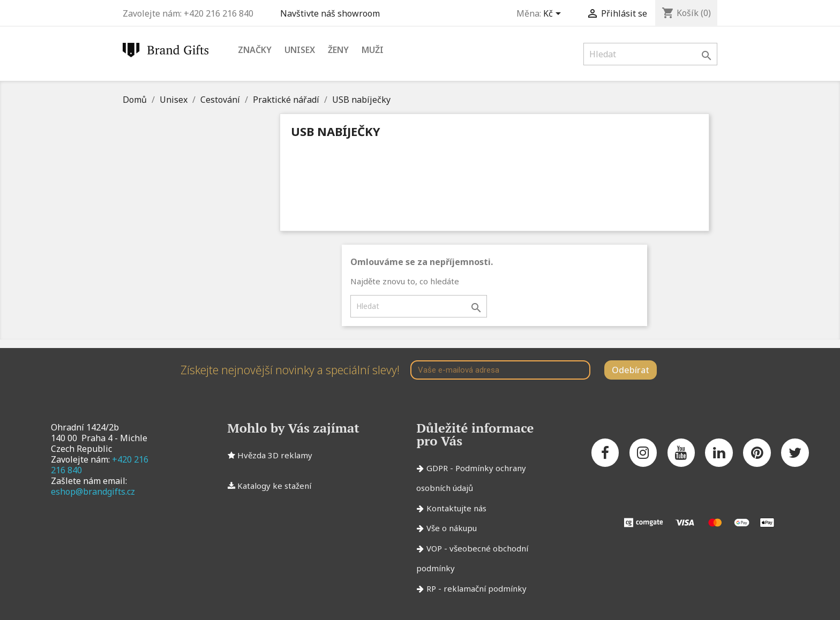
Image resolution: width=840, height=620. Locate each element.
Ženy (338, 50)
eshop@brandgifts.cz (93, 492)
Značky (255, 50)
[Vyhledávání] (650, 54)
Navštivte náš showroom (332, 13)
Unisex (300, 50)
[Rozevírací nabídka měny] (554, 14)
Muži (373, 50)
